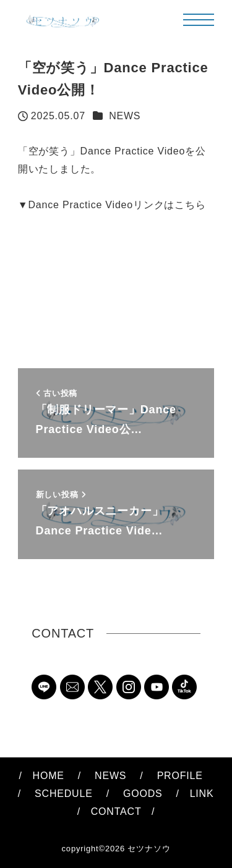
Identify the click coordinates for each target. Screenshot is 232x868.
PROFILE (180, 776)
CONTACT (111, 811)
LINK (202, 794)
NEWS (125, 116)
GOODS (143, 794)
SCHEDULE (64, 794)
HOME (49, 776)
